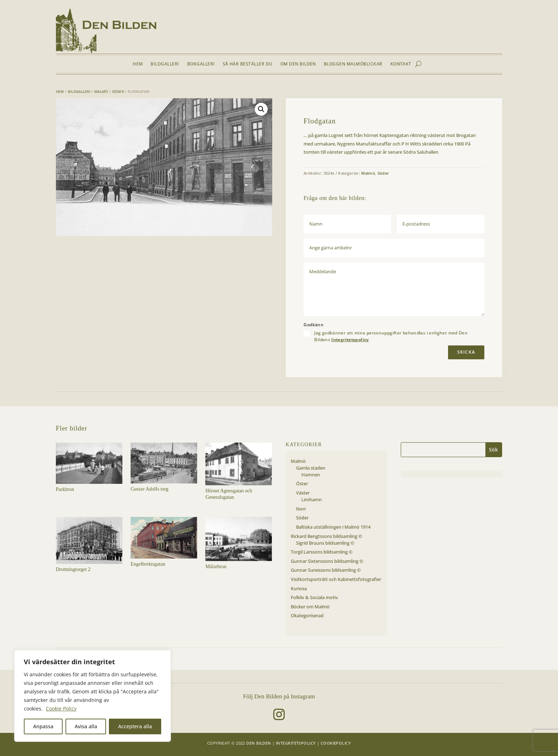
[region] (93, 696)
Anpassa (43, 726)
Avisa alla (86, 726)
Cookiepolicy (336, 743)
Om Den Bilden (298, 64)
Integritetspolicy (350, 340)
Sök (493, 450)
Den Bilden (259, 743)
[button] (261, 109)
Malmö (101, 91)
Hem (138, 64)
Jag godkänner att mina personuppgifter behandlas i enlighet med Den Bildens (391, 336)
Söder (118, 91)
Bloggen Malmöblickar (353, 64)
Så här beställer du (248, 64)
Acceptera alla (135, 726)
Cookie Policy (61, 709)
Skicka (466, 352)
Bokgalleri (201, 64)
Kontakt (401, 64)
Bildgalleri (165, 64)
